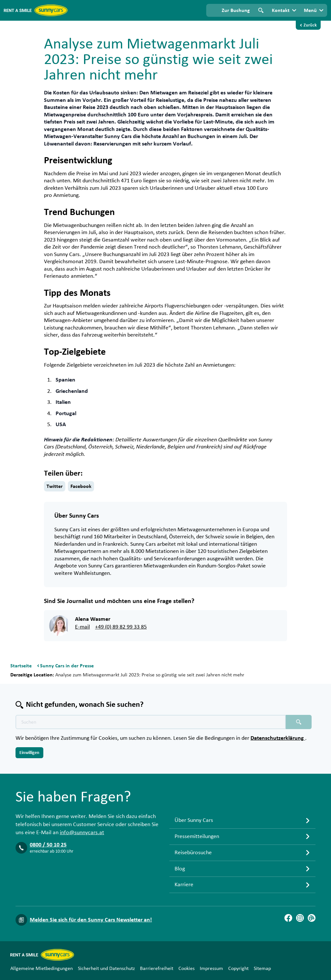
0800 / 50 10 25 (48, 845)
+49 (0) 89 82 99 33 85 (121, 627)
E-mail (82, 627)
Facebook (81, 486)
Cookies (187, 968)
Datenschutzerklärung (278, 738)
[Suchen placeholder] (299, 722)
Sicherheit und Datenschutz (106, 968)
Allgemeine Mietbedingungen (42, 968)
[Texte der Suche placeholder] (151, 722)
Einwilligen (29, 753)
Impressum (211, 968)
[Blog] (312, 918)
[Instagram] (300, 918)
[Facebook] (288, 918)
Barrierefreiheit (157, 968)
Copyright (238, 968)
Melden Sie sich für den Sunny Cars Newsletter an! (91, 920)
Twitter (55, 486)
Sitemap (262, 968)
